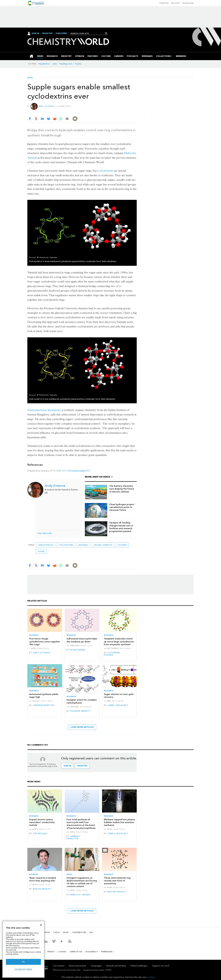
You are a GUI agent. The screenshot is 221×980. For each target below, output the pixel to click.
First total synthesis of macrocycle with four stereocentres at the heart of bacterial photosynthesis (81, 824)
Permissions (107, 952)
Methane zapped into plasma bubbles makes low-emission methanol (119, 822)
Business (34, 874)
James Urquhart (118, 705)
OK (23, 962)
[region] (23, 949)
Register (47, 33)
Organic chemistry (103, 545)
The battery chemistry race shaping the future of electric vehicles (122, 489)
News (30, 78)
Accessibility (92, 952)
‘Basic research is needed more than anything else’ (42, 879)
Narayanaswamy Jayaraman (44, 410)
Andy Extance (46, 106)
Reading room (66, 64)
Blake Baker (78, 650)
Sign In (35, 33)
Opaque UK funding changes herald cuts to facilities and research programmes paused (121, 527)
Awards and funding (116, 966)
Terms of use (76, 952)
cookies (151, 977)
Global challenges (139, 966)
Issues (66, 932)
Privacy (51, 952)
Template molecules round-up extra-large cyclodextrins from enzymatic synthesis (119, 642)
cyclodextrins (105, 171)
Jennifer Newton (43, 705)
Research (34, 635)
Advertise (45, 932)
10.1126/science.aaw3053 (76, 471)
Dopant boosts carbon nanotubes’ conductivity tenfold (42, 822)
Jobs (55, 64)
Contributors (79, 932)
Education (175, 3)
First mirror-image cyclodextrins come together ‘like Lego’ (45, 642)
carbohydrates (45, 545)
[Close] (41, 925)
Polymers (122, 545)
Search (106, 33)
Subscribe (61, 33)
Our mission (59, 966)
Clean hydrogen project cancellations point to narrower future (122, 507)
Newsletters (44, 64)
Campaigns (96, 966)
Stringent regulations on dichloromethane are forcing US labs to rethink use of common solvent (82, 882)
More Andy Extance (97, 477)
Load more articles (82, 727)
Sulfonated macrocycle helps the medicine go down (82, 640)
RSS (91, 932)
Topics (56, 932)
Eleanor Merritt (81, 711)
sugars (41, 551)
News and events (78, 966)
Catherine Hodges (112, 654)
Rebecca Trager (80, 895)
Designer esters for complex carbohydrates (82, 701)
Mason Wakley (42, 889)
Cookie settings (23, 969)
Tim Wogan (40, 834)
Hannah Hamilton (73, 837)
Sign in (67, 766)
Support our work (161, 966)
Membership (188, 3)
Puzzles (78, 64)
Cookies (62, 952)
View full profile (45, 533)
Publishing (164, 3)
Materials (83, 545)
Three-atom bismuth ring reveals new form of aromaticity (117, 881)
